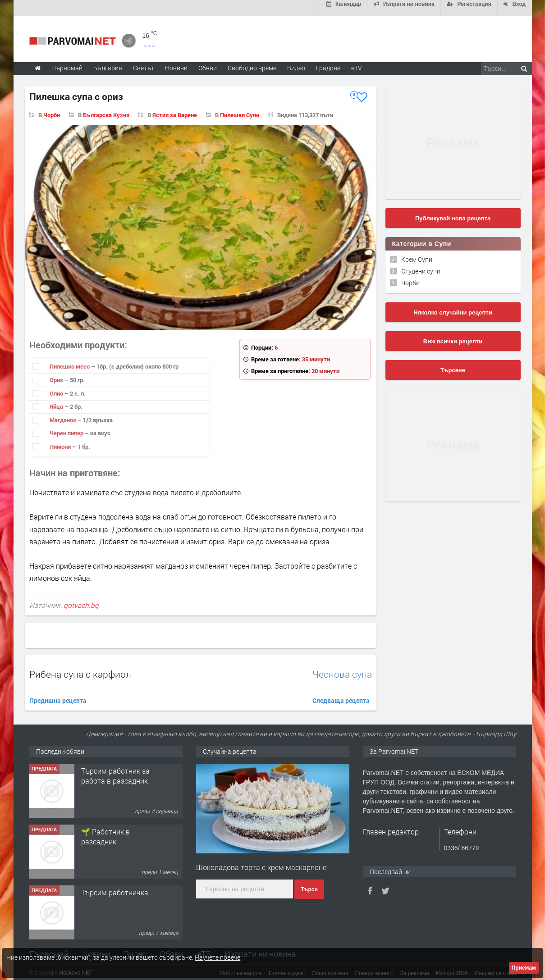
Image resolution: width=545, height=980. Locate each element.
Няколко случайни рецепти (453, 308)
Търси (309, 885)
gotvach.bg (81, 601)
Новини (176, 63)
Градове (328, 63)
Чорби (52, 110)
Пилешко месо (70, 362)
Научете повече (218, 957)
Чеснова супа (342, 670)
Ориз (57, 375)
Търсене (453, 366)
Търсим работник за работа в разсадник (115, 771)
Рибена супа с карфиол (80, 670)
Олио (57, 389)
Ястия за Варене (175, 110)
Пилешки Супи (240, 110)
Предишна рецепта (58, 696)
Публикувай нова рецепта (453, 214)
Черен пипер (67, 429)
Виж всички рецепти (453, 337)
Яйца (57, 402)
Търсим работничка (115, 888)
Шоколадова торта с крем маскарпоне (261, 863)
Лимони (61, 442)
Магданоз (64, 415)
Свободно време (252, 63)
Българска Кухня (106, 110)
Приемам (524, 968)
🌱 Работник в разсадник (105, 832)
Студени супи (421, 267)
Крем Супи (417, 255)
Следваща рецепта (341, 696)
